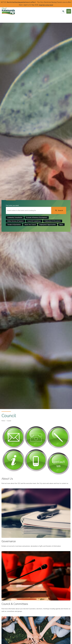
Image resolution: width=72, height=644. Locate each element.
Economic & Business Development (37, 218)
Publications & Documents (53, 221)
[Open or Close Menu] (69, 11)
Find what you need (13, 205)
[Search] (58, 210)
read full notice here (46, 5)
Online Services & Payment (16, 221)
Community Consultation (15, 218)
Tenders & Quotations (14, 225)
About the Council (31, 225)
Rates (62, 225)
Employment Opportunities (48, 225)
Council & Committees (34, 221)
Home (3, 421)
